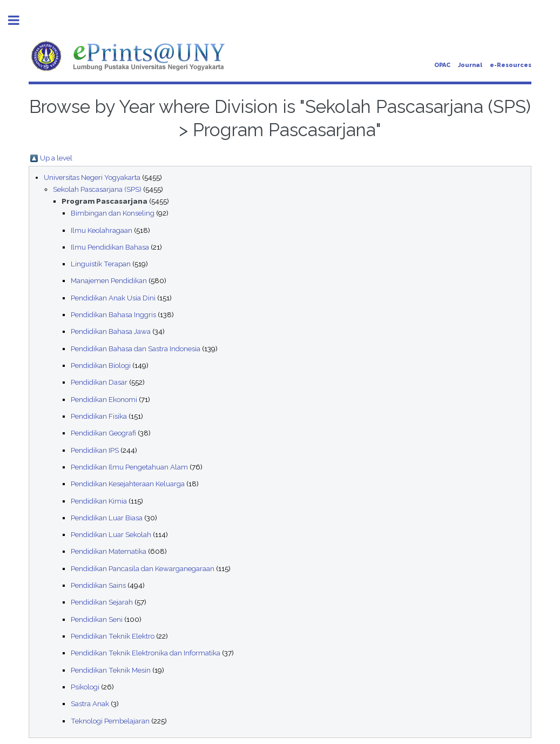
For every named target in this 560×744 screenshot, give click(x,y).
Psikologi (85, 687)
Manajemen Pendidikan (109, 280)
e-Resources (511, 65)
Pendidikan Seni (97, 619)
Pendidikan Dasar (99, 382)
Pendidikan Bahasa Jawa (111, 331)
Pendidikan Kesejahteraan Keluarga (128, 484)
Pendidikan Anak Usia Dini (113, 298)
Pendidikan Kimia (99, 501)
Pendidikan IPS (95, 450)
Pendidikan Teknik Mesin (111, 670)
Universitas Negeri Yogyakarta (92, 177)
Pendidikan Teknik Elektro (113, 636)
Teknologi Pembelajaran (110, 721)
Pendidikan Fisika (99, 416)
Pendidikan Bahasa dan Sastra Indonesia (136, 348)
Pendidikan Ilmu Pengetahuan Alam (129, 467)
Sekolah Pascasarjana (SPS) (97, 189)
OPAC (442, 65)
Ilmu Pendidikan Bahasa (110, 247)
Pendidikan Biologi (101, 365)
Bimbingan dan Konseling (113, 213)
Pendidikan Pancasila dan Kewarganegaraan (143, 568)
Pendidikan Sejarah (102, 602)
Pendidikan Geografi (103, 433)
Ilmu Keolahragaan (102, 230)
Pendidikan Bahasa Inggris (113, 314)
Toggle (19, 20)
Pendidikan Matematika (109, 551)
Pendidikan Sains (98, 585)
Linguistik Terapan (101, 264)
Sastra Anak (90, 703)
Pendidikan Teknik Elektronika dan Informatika (146, 653)
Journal (470, 65)
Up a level (56, 158)
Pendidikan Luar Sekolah (111, 534)
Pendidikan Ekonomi (104, 399)
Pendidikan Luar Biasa (107, 518)
